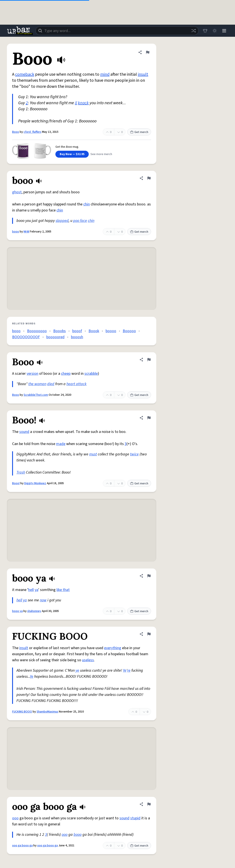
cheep (66, 374)
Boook (94, 331)
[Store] (205, 31)
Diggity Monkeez (35, 483)
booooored (55, 337)
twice (134, 454)
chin (87, 204)
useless (88, 660)
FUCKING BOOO (22, 712)
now (43, 600)
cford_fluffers (32, 132)
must (93, 454)
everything (113, 648)
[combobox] (117, 31)
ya (36, 590)
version (32, 374)
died (51, 384)
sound (24, 432)
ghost (17, 192)
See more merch (101, 154)
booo (16, 232)
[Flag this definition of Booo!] (149, 418)
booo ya (17, 611)
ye (77, 670)
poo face (80, 221)
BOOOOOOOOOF (26, 337)
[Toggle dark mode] (215, 31)
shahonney (34, 611)
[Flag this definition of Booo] (148, 52)
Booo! (16, 483)
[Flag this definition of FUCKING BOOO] (149, 634)
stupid (135, 818)
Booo (16, 132)
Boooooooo (37, 331)
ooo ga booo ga (22, 846)
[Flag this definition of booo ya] (149, 576)
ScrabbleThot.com (36, 395)
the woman (37, 384)
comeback (25, 74)
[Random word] (193, 31)
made (61, 444)
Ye (125, 670)
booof (77, 331)
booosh (77, 337)
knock (83, 103)
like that (63, 590)
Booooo (129, 331)
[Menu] (224, 31)
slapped (62, 221)
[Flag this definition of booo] (149, 178)
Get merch (139, 132)
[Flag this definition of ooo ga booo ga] (149, 804)
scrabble (91, 374)
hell (31, 590)
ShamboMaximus (47, 712)
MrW (26, 232)
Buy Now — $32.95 (72, 154)
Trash (21, 472)
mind (105, 74)
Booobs (60, 331)
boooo (111, 331)
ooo (15, 818)
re (129, 670)
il (76, 103)
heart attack (76, 384)
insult (143, 74)
